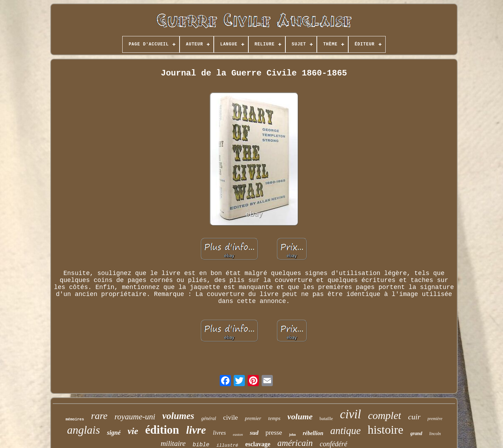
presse (274, 432)
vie (133, 431)
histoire (386, 430)
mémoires (75, 419)
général (209, 418)
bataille (326, 418)
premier (253, 418)
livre (196, 430)
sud (254, 433)
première (435, 419)
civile (231, 417)
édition (162, 430)
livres (219, 433)
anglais (83, 430)
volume (300, 417)
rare (99, 416)
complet (384, 415)
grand (416, 433)
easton (238, 434)
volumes (178, 416)
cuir (414, 417)
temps (274, 418)
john (292, 435)
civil (350, 414)
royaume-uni (135, 417)
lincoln (435, 434)
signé (114, 433)
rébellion (313, 433)
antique (346, 431)
